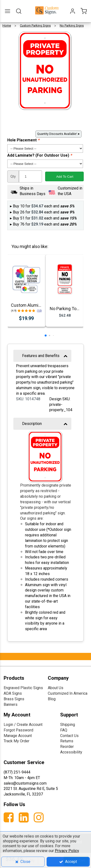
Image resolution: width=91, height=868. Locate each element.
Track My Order (17, 741)
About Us (56, 688)
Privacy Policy (67, 851)
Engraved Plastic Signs (23, 688)
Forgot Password (18, 730)
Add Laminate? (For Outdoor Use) (40, 155)
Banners (11, 704)
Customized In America (68, 693)
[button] (46, 336)
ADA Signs (13, 693)
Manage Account (18, 736)
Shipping (68, 725)
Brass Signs (14, 699)
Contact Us (69, 736)
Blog (52, 699)
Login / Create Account (23, 725)
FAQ (64, 730)
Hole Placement (23, 140)
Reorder (67, 747)
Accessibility (71, 752)
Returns (67, 741)
